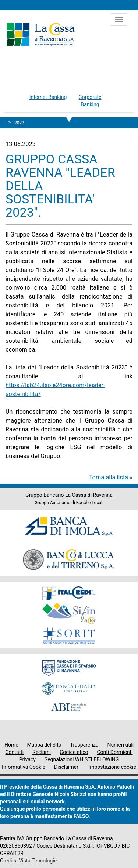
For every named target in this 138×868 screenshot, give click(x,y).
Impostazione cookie (112, 767)
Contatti (14, 752)
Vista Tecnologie (38, 861)
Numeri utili (121, 745)
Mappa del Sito (44, 745)
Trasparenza (84, 745)
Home (11, 745)
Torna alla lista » (111, 477)
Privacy (27, 759)
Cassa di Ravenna (40, 34)
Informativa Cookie (24, 767)
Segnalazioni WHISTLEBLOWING (82, 759)
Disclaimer (66, 767)
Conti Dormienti (115, 752)
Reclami (42, 752)
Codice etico (74, 752)
